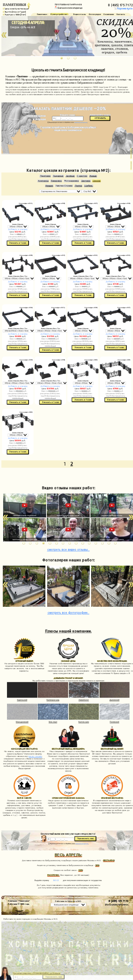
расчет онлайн (35, 756)
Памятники (45, 176)
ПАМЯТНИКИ (14, 5)
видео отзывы (68, 549)
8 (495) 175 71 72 (119, 901)
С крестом (82, 176)
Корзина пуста (123, 9)
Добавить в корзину (18, 229)
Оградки (49, 186)
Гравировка (56, 181)
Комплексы (43, 181)
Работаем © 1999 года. (19, 904)
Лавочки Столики (64, 186)
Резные (93, 176)
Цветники (86, 181)
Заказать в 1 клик (18, 243)
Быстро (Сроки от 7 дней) (14, 12)
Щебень (88, 186)
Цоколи (97, 181)
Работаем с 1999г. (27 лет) (14, 15)
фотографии (68, 612)
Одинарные (58, 176)
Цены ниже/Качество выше (16, 9)
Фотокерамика (71, 181)
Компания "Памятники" (19, 901)
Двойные (70, 176)
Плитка (78, 186)
